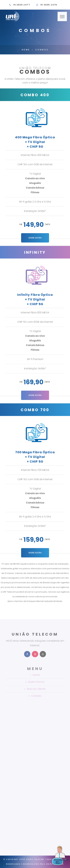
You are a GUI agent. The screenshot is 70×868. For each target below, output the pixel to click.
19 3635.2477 (22, 5)
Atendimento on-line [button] (59, 861)
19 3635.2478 (49, 5)
